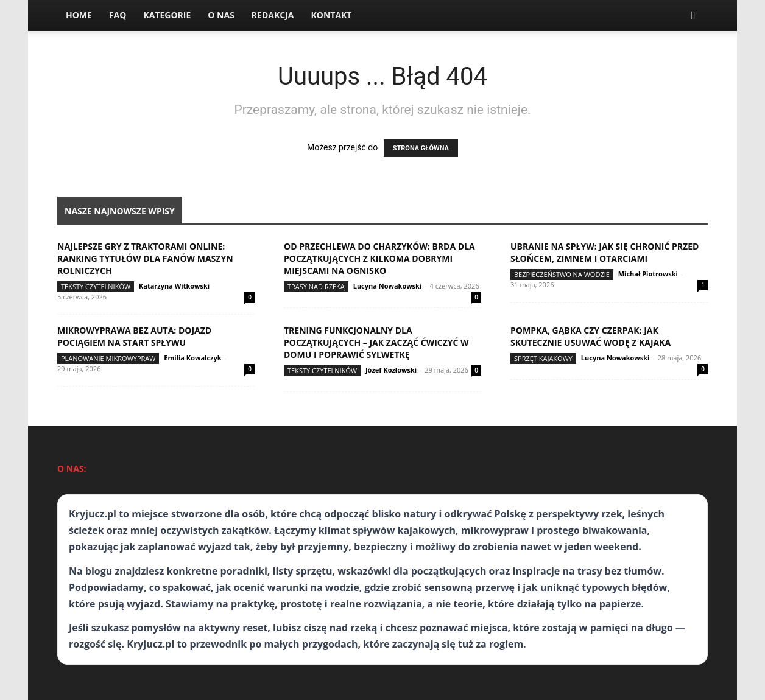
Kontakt (331, 15)
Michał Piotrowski (648, 274)
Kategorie (167, 15)
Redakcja (273, 15)
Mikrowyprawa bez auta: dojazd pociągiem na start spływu (134, 336)
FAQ (118, 15)
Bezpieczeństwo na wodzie (562, 274)
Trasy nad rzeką (316, 286)
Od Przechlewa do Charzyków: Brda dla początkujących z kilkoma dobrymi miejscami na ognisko (379, 258)
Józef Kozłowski (391, 370)
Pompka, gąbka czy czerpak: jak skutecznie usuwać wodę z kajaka (590, 336)
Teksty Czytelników (96, 286)
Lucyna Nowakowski (388, 286)
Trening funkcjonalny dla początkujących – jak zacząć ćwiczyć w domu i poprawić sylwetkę (376, 342)
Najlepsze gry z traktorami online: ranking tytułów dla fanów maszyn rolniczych (145, 258)
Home (79, 15)
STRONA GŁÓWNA (421, 148)
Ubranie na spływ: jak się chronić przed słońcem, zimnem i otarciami (605, 252)
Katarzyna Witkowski (174, 286)
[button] (693, 16)
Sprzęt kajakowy (543, 358)
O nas (221, 15)
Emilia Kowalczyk (192, 358)
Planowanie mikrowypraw (108, 358)
